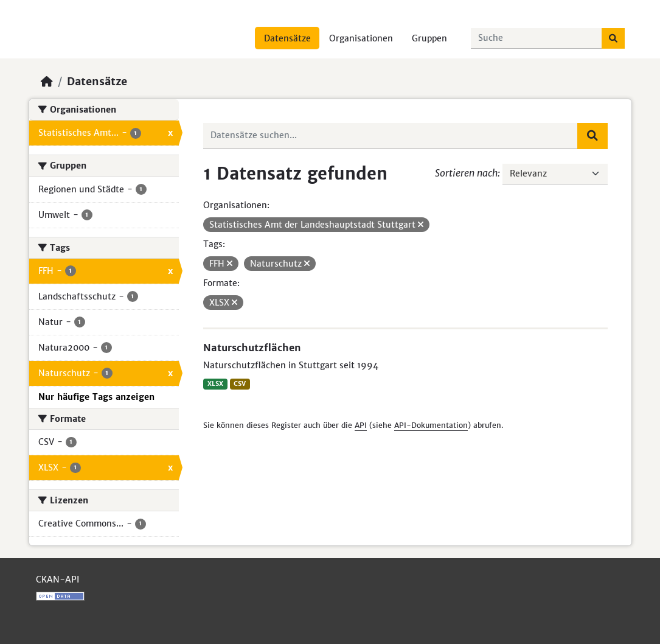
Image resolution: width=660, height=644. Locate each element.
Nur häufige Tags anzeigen (96, 397)
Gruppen (429, 38)
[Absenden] (613, 38)
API (361, 425)
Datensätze (287, 38)
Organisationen (361, 38)
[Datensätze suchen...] (537, 38)
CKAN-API (57, 579)
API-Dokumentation (431, 425)
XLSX (215, 384)
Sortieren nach (466, 173)
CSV (240, 384)
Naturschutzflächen (252, 348)
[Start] (47, 82)
